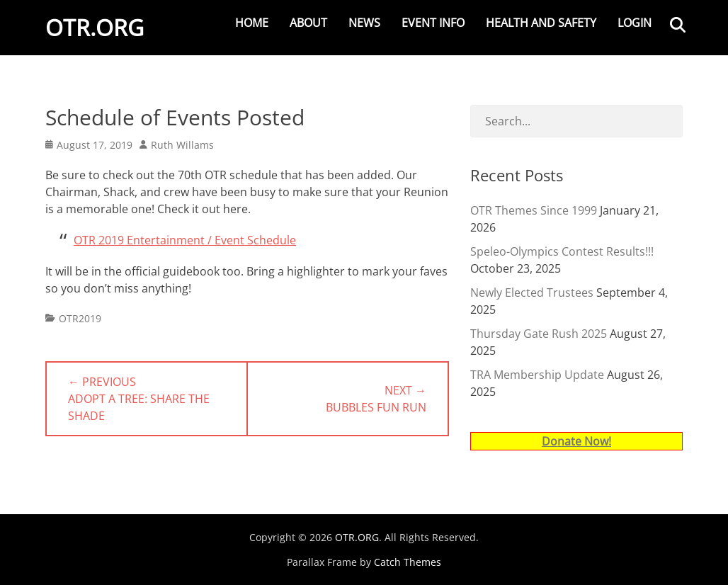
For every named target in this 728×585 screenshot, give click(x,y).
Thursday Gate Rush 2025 (539, 334)
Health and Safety (541, 23)
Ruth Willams (182, 145)
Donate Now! (576, 441)
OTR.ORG (95, 27)
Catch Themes (408, 562)
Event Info (433, 23)
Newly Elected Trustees (532, 292)
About (308, 23)
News (364, 23)
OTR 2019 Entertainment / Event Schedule (185, 240)
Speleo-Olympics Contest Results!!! (562, 251)
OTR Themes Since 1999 (534, 210)
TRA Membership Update (537, 375)
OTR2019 (80, 318)
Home (252, 23)
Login (635, 23)
